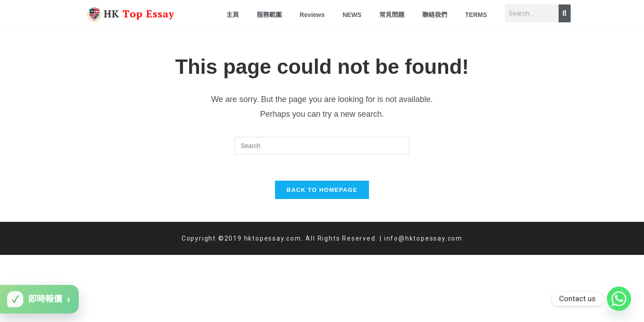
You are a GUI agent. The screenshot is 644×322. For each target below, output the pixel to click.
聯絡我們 (435, 15)
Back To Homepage (322, 191)
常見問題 (392, 15)
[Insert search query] (322, 146)
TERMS (476, 15)
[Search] (565, 13)
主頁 (233, 15)
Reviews (312, 15)
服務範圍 (269, 15)
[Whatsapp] (619, 299)
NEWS (352, 15)
